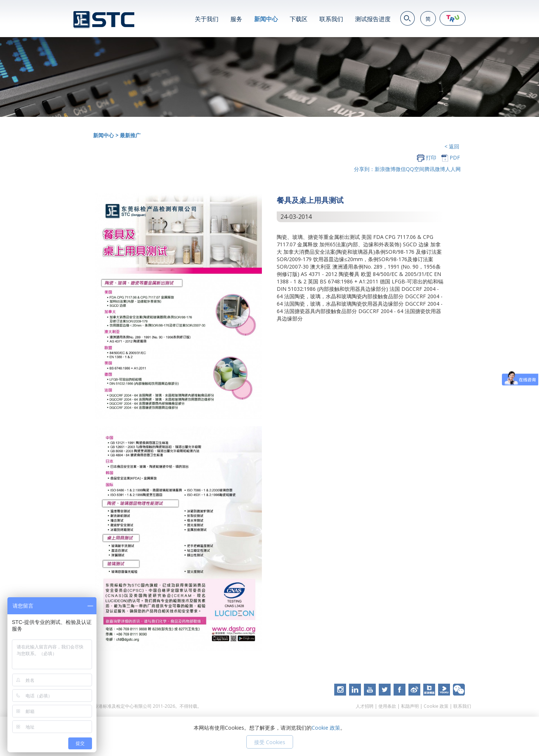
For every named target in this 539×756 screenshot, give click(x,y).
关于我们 (207, 19)
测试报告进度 (373, 19)
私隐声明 (410, 706)
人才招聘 (365, 706)
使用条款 (387, 706)
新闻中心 (266, 19)
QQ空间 (415, 169)
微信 (401, 169)
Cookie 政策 (436, 706)
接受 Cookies (270, 742)
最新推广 (130, 135)
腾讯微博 (435, 169)
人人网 (453, 169)
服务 (236, 19)
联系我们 (331, 19)
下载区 (299, 19)
